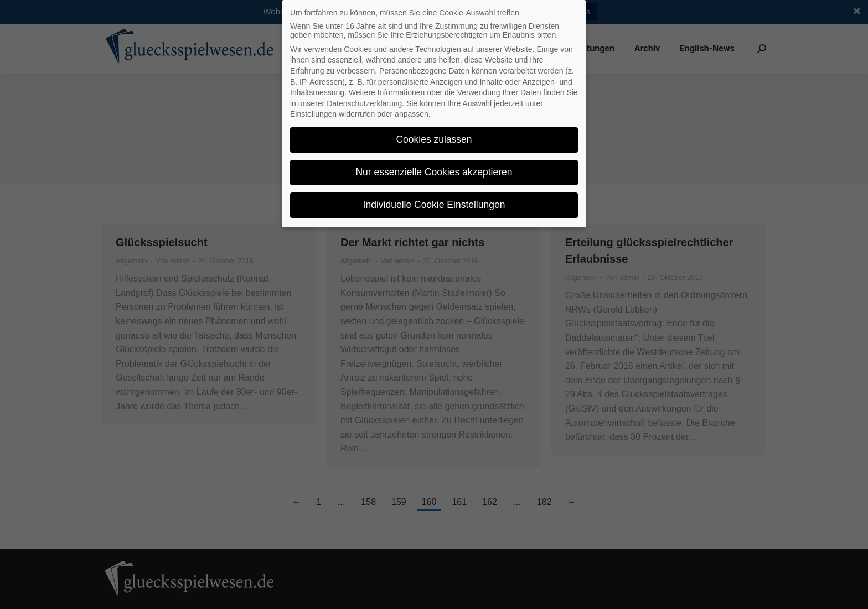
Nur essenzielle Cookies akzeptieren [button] (434, 172)
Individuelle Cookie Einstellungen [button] (434, 205)
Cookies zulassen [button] (434, 139)
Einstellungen (313, 114)
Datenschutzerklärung (364, 103)
